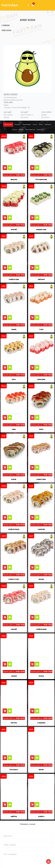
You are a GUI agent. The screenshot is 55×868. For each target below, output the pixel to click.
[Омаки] (14, 299)
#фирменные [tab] (8, 124)
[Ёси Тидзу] (14, 722)
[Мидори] (14, 149)
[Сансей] (14, 582)
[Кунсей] (14, 199)
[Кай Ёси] (14, 769)
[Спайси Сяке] (14, 249)
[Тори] (41, 299)
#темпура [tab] (17, 124)
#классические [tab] (30, 130)
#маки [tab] (21, 130)
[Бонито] (41, 769)
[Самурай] (41, 488)
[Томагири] (41, 675)
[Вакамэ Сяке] (41, 199)
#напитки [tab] (48, 124)
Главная (6, 25)
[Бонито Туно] (14, 535)
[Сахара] (14, 628)
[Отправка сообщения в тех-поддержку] (48, 861)
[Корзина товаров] (33, 5)
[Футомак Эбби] (41, 149)
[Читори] (14, 675)
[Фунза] (41, 628)
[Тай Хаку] (41, 249)
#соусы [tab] (15, 130)
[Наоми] (41, 535)
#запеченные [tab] (27, 124)
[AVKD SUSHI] (24, 137)
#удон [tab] (41, 124)
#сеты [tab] (35, 124)
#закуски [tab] (40, 130)
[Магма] (41, 722)
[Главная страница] (8, 5)
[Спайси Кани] (41, 582)
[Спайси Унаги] (14, 488)
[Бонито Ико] (41, 441)
